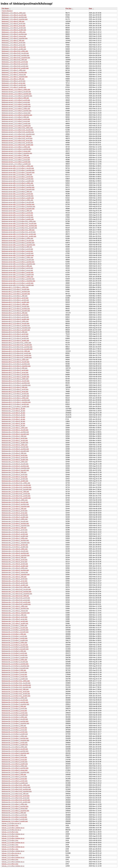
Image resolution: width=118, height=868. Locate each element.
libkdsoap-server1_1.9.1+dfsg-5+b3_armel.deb (17, 141)
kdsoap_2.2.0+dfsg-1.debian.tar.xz (13, 851)
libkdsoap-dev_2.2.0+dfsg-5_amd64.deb (15, 460)
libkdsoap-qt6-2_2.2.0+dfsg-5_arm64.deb (15, 317)
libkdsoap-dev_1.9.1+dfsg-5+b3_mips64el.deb (17, 594)
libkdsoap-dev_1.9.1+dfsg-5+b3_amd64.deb (16, 604)
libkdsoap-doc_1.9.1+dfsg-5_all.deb (13, 423)
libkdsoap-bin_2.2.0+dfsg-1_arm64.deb (15, 743)
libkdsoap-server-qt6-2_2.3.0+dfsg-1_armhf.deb (17, 177)
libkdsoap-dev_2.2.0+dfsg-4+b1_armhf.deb (16, 494)
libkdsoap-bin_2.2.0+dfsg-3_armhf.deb (14, 709)
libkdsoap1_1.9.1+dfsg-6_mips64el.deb (15, 19)
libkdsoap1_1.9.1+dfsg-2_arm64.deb (14, 85)
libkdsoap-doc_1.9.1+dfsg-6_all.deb (13, 421)
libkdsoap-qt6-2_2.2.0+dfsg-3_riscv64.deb (15, 362)
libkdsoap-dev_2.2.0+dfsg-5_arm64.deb (15, 457)
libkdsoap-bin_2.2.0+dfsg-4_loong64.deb (15, 668)
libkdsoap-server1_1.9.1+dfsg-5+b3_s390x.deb (17, 128)
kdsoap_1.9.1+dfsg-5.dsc (10, 860)
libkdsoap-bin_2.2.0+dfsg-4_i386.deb (14, 670)
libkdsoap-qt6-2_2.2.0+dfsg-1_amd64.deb (15, 406)
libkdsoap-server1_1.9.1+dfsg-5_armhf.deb (16, 119)
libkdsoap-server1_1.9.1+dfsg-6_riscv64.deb (16, 92)
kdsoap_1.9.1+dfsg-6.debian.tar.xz (13, 857)
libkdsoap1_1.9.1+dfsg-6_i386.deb (13, 21)
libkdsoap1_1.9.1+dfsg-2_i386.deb (13, 79)
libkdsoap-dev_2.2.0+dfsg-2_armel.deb (15, 532)
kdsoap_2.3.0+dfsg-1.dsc (10, 825)
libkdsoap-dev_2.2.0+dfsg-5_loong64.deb (15, 451)
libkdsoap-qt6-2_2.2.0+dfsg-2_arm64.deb (15, 394)
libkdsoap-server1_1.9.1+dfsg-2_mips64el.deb (17, 153)
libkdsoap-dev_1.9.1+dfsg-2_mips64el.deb (16, 613)
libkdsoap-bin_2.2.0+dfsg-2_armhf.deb (14, 728)
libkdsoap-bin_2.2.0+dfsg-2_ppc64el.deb (15, 721)
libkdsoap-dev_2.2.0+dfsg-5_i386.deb (14, 453)
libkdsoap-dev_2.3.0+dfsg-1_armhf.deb (15, 438)
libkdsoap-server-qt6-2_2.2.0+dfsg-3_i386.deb (17, 247)
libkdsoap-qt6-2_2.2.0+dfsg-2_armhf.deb (15, 389)
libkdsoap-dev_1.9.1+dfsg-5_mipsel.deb (15, 572)
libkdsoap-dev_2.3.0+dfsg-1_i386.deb (14, 436)
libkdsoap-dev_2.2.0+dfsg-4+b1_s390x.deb (16, 483)
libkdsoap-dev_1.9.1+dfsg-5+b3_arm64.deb (16, 602)
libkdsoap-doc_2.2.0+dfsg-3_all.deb (13, 415)
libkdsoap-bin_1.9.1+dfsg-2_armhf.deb (14, 815)
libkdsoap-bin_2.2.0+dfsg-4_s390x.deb (14, 660)
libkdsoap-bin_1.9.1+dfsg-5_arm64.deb (15, 781)
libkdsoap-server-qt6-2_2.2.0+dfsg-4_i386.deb (17, 211)
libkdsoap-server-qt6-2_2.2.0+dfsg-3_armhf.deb (17, 249)
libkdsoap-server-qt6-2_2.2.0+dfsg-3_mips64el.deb (18, 245)
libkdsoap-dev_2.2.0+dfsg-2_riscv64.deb (15, 521)
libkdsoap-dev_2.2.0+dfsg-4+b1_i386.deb (15, 492)
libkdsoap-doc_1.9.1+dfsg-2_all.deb (13, 426)
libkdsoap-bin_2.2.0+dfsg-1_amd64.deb (15, 745)
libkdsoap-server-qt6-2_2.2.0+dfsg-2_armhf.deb (17, 268)
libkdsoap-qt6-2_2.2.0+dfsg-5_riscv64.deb (15, 306)
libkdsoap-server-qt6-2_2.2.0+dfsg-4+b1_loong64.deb (19, 228)
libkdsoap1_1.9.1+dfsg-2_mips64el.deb (15, 77)
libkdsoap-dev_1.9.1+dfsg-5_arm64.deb (15, 583)
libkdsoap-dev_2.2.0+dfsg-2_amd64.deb (15, 536)
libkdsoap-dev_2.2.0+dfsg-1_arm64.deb (15, 545)
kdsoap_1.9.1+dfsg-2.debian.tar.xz (13, 866)
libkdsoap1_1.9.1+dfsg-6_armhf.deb (14, 24)
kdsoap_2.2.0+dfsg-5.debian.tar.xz (13, 834)
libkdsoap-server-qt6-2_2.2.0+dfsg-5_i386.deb (17, 192)
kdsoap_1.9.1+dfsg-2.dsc (10, 864)
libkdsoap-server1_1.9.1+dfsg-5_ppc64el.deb (17, 111)
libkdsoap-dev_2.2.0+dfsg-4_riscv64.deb (15, 464)
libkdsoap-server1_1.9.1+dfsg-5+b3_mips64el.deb (18, 134)
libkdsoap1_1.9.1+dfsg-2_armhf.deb (14, 81)
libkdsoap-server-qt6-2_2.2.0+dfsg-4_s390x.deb (17, 200)
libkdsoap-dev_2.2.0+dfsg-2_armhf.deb (15, 530)
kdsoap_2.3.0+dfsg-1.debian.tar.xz (13, 828)
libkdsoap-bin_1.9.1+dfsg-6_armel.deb (14, 760)
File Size (68, 8)
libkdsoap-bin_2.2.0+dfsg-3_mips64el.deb (15, 704)
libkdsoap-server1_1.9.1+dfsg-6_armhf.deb (16, 100)
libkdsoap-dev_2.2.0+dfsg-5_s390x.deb (15, 445)
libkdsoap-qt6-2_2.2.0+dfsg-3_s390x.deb (15, 360)
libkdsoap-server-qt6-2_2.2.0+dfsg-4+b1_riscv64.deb (19, 223)
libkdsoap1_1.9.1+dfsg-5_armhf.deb (14, 43)
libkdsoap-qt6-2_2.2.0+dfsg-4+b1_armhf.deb (16, 353)
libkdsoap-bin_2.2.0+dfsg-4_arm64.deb (15, 677)
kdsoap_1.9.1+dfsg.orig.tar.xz (11, 853)
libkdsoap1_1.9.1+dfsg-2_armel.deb (14, 83)
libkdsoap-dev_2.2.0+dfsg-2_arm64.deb (15, 534)
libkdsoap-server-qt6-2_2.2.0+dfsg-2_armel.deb (17, 270)
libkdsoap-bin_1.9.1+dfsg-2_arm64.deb (15, 819)
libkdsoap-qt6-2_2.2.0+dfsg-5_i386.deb (15, 313)
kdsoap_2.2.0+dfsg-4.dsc (10, 836)
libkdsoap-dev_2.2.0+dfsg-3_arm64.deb (15, 515)
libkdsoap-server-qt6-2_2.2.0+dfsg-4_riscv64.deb (18, 202)
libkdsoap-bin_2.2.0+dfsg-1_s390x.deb (14, 736)
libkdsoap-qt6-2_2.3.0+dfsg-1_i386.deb (15, 296)
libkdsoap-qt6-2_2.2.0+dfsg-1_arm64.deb (15, 404)
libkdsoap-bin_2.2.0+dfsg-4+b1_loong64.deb (16, 687)
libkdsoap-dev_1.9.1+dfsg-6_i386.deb (14, 557)
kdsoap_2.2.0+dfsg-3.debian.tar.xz (13, 843)
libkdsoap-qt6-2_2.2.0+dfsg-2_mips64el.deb (16, 385)
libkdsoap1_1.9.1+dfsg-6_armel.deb (14, 26)
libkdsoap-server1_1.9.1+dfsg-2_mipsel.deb (16, 151)
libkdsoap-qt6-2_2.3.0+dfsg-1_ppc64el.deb (16, 292)
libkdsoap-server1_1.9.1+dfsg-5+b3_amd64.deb (17, 145)
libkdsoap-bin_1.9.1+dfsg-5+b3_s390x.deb (16, 785)
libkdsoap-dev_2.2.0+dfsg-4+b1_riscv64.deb (16, 485)
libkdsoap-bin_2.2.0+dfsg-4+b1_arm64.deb (16, 694)
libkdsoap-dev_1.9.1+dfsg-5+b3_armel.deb (16, 600)
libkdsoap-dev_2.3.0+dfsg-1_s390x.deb (15, 428)
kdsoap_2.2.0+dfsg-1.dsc (10, 849)
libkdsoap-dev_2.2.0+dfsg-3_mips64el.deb (16, 506)
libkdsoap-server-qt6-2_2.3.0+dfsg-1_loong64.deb (18, 172)
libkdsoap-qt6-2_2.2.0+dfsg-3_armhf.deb (15, 370)
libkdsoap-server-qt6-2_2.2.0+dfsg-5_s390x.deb (17, 183)
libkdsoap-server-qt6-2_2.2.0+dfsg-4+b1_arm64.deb (19, 234)
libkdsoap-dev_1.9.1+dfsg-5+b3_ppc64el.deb (17, 592)
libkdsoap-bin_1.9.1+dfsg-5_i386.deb (14, 774)
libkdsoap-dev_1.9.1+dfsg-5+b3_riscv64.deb (16, 589)
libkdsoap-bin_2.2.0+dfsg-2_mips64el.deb (15, 723)
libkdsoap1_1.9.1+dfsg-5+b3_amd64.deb (15, 68)
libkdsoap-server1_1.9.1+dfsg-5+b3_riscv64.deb (18, 130)
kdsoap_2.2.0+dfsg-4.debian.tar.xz (13, 838)
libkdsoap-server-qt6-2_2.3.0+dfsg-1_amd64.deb (18, 181)
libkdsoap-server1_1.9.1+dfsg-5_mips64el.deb (17, 115)
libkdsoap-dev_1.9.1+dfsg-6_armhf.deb (15, 560)
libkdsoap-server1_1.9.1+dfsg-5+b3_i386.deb (17, 136)
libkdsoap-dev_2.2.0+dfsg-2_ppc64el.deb (15, 523)
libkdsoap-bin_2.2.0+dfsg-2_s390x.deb (14, 717)
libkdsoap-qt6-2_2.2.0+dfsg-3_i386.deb (15, 368)
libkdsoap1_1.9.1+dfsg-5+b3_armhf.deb (15, 62)
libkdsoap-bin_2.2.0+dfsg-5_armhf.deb (14, 653)
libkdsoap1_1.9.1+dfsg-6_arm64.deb (14, 28)
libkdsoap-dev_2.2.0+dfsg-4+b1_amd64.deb (16, 498)
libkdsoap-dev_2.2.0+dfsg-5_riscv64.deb (15, 447)
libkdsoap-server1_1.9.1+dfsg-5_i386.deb (15, 117)
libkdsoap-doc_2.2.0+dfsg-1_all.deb (13, 419)
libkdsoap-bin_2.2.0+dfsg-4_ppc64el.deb (15, 664)
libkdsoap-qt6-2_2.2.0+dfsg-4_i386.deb (15, 332)
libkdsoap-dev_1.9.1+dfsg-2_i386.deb (14, 615)
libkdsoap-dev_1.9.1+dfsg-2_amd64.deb (15, 623)
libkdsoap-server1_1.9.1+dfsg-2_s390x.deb (16, 147)
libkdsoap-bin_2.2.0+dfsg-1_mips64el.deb (15, 740)
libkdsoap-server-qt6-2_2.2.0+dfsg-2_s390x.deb (17, 257)
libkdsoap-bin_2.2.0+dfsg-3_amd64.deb (15, 715)
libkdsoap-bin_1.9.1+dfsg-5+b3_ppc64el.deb (16, 789)
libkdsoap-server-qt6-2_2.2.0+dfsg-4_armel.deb (17, 215)
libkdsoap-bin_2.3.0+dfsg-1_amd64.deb (15, 640)
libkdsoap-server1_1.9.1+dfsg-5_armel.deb (16, 121)
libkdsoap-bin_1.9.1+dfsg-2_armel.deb (14, 817)
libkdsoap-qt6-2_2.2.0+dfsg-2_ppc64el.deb (16, 383)
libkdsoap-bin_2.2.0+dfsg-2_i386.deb (14, 726)
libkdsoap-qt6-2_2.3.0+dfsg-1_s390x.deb (15, 287)
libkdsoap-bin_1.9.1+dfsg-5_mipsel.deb (15, 770)
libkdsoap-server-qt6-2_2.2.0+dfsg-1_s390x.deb (17, 277)
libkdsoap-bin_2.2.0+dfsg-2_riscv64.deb (15, 719)
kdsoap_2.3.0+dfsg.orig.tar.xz (11, 823)
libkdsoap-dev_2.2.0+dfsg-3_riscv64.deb (15, 502)
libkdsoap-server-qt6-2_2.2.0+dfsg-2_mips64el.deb (18, 264)
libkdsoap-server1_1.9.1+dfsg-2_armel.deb (16, 160)
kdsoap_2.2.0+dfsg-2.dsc (10, 845)
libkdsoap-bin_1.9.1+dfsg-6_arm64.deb (15, 762)
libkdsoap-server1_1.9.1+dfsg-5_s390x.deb (16, 109)
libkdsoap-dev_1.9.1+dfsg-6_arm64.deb (15, 564)
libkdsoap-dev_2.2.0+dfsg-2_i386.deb (14, 528)
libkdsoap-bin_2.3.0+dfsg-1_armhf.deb (14, 636)
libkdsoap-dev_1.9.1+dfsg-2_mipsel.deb (15, 611)
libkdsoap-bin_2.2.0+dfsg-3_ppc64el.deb (15, 702)
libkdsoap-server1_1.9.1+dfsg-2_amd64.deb (16, 164)
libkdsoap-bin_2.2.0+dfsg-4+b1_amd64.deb (16, 696)
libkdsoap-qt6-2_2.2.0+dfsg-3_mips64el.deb (16, 366)
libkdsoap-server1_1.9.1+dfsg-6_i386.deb (15, 98)
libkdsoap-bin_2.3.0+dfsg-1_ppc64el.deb (15, 630)
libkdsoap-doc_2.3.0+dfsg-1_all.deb (13, 409)
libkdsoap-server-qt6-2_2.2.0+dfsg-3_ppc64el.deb (18, 243)
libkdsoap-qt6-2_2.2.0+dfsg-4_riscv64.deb (15, 323)
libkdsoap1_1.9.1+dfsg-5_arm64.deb (14, 47)
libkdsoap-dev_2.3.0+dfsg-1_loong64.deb (15, 434)
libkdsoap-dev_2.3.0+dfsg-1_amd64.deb (15, 443)
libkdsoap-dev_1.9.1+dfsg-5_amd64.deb (15, 585)
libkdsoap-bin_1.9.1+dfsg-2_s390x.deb (14, 804)
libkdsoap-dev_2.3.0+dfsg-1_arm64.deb (15, 441)
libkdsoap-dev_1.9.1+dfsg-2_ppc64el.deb (15, 608)
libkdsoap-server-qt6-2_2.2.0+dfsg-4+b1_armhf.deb (19, 232)
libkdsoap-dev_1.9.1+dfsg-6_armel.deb (15, 562)
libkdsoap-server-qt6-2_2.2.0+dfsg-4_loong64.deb (18, 209)
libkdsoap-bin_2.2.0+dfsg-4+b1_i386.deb (15, 689)
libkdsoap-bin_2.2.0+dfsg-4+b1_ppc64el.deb (16, 685)
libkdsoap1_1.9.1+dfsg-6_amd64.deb (14, 30)
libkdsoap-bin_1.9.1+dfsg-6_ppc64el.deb (15, 751)
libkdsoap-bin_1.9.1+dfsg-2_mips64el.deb (15, 811)
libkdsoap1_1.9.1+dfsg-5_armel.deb (14, 45)
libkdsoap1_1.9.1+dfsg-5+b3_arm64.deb (15, 66)
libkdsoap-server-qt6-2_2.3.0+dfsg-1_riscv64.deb (18, 168)
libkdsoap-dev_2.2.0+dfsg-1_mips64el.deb (16, 543)
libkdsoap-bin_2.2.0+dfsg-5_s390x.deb (14, 643)
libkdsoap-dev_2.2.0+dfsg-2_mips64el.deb (16, 526)
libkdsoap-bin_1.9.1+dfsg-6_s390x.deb (14, 747)
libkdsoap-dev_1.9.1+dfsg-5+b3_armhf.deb (16, 598)
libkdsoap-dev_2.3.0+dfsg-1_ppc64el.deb (15, 432)
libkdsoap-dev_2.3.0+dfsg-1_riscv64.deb (15, 430)
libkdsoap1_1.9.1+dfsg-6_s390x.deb (14, 13)
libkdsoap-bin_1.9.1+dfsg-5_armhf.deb (14, 777)
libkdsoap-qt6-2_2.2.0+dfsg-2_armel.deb (15, 392)
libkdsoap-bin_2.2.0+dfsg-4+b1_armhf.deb (16, 692)
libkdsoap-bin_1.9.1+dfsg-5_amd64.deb (15, 783)
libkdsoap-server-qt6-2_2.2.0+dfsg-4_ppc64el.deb (18, 204)
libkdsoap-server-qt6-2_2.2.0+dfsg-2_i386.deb (17, 266)
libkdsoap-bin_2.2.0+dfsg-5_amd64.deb (15, 657)
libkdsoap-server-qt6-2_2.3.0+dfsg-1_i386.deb (17, 175)
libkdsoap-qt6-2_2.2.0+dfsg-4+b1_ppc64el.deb (17, 347)
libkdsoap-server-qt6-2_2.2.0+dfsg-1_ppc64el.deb (18, 279)
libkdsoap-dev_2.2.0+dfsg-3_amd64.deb (15, 517)
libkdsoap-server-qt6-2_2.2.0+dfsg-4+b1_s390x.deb (19, 221)
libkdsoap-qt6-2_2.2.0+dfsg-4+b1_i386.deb (16, 351)
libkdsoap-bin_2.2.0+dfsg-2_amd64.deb (15, 734)
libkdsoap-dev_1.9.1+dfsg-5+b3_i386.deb (15, 596)
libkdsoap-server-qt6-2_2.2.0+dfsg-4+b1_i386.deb (18, 230)
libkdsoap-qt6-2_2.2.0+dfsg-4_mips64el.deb (16, 328)
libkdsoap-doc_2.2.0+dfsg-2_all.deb (13, 417)
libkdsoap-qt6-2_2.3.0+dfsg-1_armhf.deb (15, 298)
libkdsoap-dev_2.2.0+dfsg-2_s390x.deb (15, 519)
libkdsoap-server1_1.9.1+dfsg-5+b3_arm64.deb (17, 143)
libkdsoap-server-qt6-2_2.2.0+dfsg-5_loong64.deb (18, 189)
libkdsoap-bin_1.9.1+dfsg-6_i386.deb (14, 755)
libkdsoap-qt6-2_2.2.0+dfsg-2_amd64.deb (15, 396)
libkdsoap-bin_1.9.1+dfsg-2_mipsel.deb (15, 809)
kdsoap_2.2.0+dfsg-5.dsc (10, 832)
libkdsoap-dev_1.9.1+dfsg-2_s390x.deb (15, 606)
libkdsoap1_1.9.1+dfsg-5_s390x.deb (14, 32)
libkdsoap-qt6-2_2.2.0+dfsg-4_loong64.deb (16, 330)
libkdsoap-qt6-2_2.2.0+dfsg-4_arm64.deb (15, 338)
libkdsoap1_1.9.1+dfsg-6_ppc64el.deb (14, 17)
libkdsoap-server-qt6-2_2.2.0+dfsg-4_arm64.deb (18, 217)
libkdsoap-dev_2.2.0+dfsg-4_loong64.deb (15, 470)
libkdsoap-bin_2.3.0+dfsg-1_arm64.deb (15, 638)
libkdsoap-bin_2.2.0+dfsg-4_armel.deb (14, 674)
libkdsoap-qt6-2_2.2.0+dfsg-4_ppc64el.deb (16, 326)
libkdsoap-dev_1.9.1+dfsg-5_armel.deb (15, 581)
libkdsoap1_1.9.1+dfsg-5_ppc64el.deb (14, 34)
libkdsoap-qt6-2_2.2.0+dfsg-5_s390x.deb (15, 304)
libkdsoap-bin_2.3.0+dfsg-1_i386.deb (14, 634)
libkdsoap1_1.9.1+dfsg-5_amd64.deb (14, 49)
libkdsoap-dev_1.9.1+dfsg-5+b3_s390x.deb (16, 587)
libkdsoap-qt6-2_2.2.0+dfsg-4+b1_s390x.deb (16, 343)
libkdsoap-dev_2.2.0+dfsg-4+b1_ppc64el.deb (17, 487)
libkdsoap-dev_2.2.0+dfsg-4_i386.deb (14, 472)
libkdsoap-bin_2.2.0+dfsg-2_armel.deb (14, 730)
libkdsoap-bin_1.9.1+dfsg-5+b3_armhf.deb (16, 796)
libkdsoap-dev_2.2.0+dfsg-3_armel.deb (15, 513)
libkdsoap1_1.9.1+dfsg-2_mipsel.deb (14, 75)
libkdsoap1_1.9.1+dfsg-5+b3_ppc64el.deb (15, 55)
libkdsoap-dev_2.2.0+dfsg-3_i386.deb (14, 509)
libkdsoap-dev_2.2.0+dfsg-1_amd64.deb (15, 547)
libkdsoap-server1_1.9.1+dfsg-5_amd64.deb (16, 126)
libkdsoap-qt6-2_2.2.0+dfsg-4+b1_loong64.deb (17, 349)
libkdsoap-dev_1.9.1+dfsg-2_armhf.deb (15, 617)
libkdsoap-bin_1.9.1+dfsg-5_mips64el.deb (15, 772)
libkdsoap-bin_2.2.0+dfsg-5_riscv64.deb (15, 645)
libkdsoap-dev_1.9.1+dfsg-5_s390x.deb (15, 568)
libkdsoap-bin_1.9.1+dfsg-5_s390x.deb (14, 766)
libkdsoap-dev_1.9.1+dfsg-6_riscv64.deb (15, 551)
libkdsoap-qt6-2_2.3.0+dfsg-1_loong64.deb (16, 294)
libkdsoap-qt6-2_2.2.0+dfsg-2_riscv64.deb (15, 381)
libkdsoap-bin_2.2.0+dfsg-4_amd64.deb (15, 679)
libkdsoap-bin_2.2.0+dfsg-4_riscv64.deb (15, 662)
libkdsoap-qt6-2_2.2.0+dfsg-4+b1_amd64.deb (17, 357)
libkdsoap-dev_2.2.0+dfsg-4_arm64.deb (15, 479)
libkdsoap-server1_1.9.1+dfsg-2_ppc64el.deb (17, 149)
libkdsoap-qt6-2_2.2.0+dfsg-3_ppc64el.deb (16, 364)
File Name (5, 8)
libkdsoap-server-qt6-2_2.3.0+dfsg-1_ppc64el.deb (18, 170)
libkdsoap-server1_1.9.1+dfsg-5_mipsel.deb (16, 113)
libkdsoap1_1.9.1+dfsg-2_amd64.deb (14, 87)
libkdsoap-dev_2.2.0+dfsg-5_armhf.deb (15, 455)
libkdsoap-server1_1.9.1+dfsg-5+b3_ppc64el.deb (18, 132)
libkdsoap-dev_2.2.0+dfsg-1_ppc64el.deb (15, 540)
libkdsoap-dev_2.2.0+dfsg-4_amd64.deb (15, 481)
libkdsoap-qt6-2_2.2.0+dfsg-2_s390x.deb (15, 379)
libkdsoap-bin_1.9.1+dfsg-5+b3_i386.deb (15, 794)
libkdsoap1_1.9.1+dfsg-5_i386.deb (13, 41)
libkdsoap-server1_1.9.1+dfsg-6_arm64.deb (16, 104)
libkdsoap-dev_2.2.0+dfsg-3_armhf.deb (15, 511)
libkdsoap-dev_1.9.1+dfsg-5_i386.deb (14, 577)
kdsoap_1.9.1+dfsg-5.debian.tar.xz (13, 862)
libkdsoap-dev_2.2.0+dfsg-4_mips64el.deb (16, 468)
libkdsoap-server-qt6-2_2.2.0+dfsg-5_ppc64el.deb (18, 187)
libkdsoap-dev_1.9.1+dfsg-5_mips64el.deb (16, 574)
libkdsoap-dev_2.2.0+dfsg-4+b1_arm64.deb (16, 496)
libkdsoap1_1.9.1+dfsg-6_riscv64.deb (14, 15)
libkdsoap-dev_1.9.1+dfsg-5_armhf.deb (15, 579)
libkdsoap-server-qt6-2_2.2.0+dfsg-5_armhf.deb (17, 194)
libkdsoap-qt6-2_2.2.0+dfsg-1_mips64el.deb (16, 402)
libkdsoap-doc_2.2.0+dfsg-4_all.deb (13, 413)
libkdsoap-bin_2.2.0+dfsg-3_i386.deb (14, 706)
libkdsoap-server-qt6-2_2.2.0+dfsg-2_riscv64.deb (18, 260)
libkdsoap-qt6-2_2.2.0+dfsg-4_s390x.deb (15, 321)
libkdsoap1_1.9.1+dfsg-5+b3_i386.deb (14, 60)
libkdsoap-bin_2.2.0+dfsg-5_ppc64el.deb (15, 647)
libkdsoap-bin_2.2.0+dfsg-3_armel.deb (14, 711)
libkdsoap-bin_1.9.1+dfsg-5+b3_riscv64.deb (16, 787)
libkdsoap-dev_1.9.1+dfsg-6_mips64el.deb (16, 555)
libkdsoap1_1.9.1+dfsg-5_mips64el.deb (15, 38)
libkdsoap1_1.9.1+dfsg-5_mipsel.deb (14, 36)
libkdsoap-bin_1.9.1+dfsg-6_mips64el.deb (15, 753)
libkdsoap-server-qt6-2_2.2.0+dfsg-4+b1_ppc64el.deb (19, 226)
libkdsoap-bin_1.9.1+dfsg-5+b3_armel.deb (16, 798)
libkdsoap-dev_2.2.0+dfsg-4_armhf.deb (15, 475)
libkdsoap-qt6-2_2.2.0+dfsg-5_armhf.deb (15, 315)
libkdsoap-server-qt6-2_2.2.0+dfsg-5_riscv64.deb (18, 185)
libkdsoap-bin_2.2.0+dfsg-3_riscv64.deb (15, 700)
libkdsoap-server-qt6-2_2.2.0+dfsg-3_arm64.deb (18, 253)
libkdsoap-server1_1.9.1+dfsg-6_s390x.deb (16, 89)
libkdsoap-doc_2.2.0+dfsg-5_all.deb (13, 411)
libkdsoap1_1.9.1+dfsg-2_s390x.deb (14, 70)
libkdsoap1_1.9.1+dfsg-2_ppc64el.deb (14, 72)
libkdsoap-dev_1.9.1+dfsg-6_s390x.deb (15, 549)
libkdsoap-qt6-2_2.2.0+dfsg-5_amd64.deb (15, 319)
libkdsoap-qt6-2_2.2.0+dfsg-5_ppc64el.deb (16, 309)
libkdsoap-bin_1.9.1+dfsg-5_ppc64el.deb (15, 768)
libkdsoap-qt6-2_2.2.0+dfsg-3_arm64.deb (15, 375)
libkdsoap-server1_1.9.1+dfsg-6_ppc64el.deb (17, 94)
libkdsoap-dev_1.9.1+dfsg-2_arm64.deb (15, 621)
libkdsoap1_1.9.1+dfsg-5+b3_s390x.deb (15, 51)
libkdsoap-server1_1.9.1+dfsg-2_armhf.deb (16, 158)
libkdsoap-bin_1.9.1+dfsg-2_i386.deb (14, 813)
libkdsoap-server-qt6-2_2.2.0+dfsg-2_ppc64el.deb (18, 262)
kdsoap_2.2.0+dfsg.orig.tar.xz (11, 830)
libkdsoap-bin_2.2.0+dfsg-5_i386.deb (14, 651)
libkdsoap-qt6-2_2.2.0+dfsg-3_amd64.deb (15, 377)
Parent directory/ (7, 11)
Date (90, 8)
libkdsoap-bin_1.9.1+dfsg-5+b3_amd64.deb (16, 802)
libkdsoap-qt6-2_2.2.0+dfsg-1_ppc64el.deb (16, 400)
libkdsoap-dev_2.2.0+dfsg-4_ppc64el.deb (15, 466)
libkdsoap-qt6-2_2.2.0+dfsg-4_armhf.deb (15, 334)
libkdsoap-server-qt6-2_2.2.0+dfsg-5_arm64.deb (18, 196)
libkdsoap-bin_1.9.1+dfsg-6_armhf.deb (14, 757)
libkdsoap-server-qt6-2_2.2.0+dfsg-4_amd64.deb (18, 219)
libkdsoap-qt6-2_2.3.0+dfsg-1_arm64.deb (15, 300)
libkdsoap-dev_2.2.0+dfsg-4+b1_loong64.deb (17, 489)
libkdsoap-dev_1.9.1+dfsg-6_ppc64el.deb (15, 553)
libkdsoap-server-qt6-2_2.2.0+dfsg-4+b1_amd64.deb (19, 236)
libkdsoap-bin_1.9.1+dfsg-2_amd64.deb (15, 821)
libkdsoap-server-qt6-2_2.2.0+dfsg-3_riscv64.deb (18, 241)
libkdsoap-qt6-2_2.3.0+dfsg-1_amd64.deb (15, 302)
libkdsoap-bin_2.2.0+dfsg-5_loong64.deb (15, 649)
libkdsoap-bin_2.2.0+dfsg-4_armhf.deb (14, 672)
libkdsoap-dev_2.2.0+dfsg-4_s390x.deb (15, 462)
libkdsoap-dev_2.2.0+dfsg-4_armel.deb (15, 477)
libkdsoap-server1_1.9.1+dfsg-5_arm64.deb (16, 124)
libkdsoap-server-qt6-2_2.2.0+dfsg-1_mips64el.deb (18, 281)
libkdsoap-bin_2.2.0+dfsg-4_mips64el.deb (15, 666)
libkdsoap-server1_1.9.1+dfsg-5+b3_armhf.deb (17, 138)
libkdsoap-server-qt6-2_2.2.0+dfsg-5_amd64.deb (18, 198)
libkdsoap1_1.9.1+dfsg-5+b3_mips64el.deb (16, 58)
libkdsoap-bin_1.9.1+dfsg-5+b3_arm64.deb (16, 800)
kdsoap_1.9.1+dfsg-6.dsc (10, 855)
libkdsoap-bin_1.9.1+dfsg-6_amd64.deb (15, 764)
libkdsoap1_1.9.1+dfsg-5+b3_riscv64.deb (15, 53)
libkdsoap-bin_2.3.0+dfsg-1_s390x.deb (14, 626)
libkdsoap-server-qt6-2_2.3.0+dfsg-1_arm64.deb (18, 179)
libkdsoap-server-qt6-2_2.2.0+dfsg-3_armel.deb (17, 251)
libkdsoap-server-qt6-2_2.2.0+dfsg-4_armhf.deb (17, 213)
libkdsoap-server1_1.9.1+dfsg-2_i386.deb (15, 155)
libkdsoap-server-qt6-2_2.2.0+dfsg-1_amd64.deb (18, 285)
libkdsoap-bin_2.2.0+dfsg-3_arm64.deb (15, 713)
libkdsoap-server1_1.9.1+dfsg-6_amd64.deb (16, 106)
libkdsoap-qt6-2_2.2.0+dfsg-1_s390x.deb (15, 398)
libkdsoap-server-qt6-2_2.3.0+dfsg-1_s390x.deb (17, 166)
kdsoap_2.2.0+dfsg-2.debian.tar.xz (13, 847)
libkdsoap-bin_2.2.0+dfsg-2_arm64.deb (15, 732)
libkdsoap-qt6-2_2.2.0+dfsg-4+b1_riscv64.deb (17, 345)
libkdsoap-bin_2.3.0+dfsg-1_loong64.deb (15, 632)
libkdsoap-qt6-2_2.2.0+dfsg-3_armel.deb (15, 372)
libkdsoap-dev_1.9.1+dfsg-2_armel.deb (15, 619)
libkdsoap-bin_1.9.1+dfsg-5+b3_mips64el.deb (17, 791)
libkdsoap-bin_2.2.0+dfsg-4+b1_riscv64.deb (16, 683)
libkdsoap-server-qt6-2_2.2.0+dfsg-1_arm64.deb (18, 283)
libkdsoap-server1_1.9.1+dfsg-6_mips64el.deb (17, 96)
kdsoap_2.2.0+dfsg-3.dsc (10, 840)
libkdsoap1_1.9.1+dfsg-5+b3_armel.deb (15, 64)
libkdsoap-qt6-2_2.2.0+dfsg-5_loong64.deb (16, 311)
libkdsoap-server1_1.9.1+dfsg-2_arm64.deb (16, 162)
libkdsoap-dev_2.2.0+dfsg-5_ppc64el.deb (15, 449)
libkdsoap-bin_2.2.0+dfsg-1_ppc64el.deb (15, 738)
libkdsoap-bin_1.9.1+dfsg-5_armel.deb (14, 779)
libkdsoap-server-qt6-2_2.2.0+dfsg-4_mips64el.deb (18, 206)
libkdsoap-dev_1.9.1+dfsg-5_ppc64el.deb (15, 570)
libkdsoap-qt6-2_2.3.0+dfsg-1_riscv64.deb (15, 289)
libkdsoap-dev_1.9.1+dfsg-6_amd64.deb (15, 566)
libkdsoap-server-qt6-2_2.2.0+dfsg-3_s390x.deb (17, 238)
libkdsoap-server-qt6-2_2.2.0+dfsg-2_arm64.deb (18, 272)
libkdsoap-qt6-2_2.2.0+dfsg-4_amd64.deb (15, 341)
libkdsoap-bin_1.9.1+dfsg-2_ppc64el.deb (15, 806)
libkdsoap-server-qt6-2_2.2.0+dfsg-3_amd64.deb (18, 255)
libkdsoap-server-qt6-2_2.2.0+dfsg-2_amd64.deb (18, 275)
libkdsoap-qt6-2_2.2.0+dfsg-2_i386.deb (15, 387)
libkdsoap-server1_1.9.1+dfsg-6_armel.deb (16, 102)
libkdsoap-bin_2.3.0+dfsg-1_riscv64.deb (15, 628)
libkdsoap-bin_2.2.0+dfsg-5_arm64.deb (15, 655)
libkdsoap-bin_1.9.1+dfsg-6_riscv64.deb (15, 749)
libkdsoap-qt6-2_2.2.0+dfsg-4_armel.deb (15, 336)
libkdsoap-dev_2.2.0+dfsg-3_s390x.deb (15, 500)
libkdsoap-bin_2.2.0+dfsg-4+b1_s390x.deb (16, 681)
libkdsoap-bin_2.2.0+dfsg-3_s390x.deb (14, 698)
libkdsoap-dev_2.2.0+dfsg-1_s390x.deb (15, 538)
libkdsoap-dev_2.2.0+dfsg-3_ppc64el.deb (15, 504)
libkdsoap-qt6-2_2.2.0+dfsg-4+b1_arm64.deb (17, 355)
